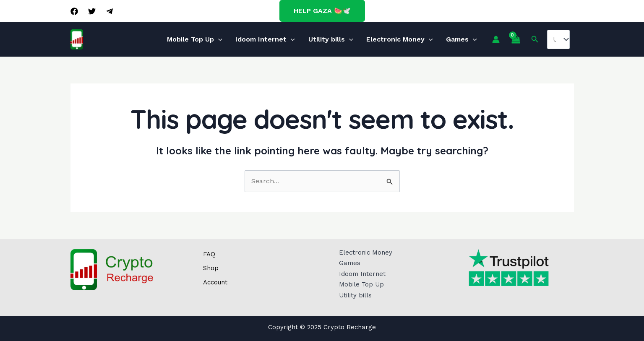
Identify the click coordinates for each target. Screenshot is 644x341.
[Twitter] (92, 11)
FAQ (209, 254)
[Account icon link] (483, 39)
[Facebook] (74, 11)
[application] (228, 39)
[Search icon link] (523, 39)
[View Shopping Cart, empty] (503, 39)
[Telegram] (110, 11)
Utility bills (331, 39)
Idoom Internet (270, 39)
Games (452, 39)
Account (215, 282)
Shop (211, 268)
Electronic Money (395, 39)
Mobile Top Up (205, 39)
